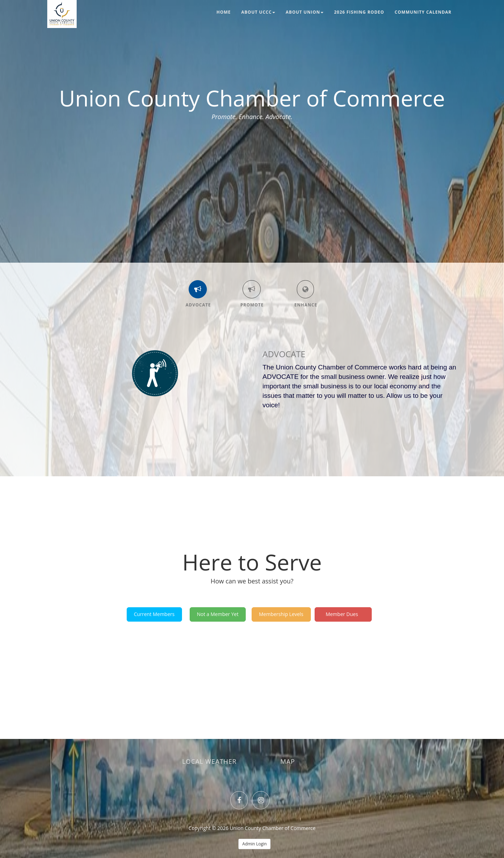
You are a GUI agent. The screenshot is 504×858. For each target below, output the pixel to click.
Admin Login (254, 844)
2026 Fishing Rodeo (359, 12)
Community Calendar (423, 12)
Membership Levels (281, 614)
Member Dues (343, 614)
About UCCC (258, 12)
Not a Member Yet (218, 614)
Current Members (154, 614)
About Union (304, 12)
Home (224, 12)
